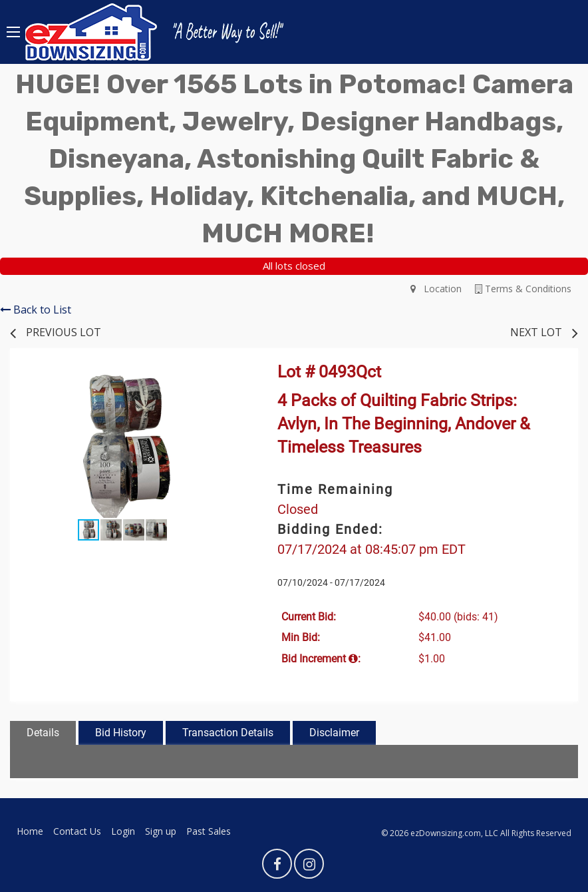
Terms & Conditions (523, 289)
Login (123, 831)
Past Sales (209, 831)
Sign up (161, 831)
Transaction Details (228, 733)
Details (43, 733)
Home (30, 831)
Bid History (121, 733)
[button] (223, 380)
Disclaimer (334, 733)
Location (436, 289)
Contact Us (77, 831)
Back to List (36, 310)
